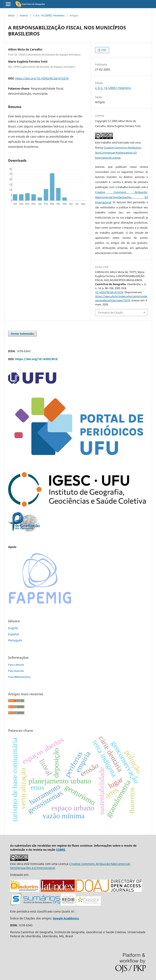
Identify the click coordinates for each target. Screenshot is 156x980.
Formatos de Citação (110, 312)
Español (14, 634)
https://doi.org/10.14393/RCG (36, 359)
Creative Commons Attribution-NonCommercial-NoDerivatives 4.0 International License (118, 153)
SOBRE (61, 850)
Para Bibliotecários (19, 677)
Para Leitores (16, 665)
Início (11, 15)
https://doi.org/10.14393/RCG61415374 (42, 78)
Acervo (24, 15)
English (13, 628)
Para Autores (16, 671)
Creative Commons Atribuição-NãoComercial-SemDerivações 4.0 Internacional (121, 197)
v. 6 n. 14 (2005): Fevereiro (49, 15)
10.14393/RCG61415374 (109, 292)
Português (15, 640)
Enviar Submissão (22, 334)
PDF (103, 50)
